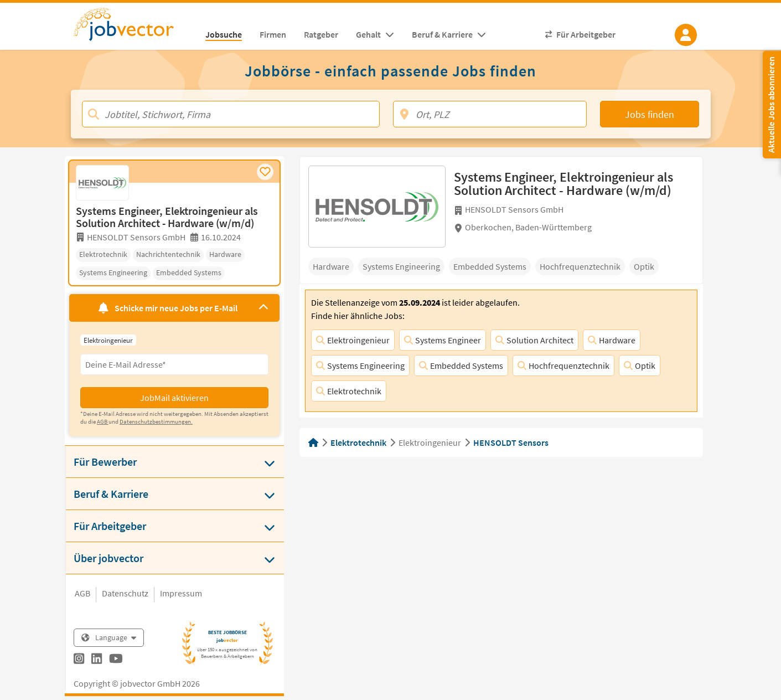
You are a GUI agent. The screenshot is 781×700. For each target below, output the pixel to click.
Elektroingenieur (353, 340)
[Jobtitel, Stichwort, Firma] (231, 114)
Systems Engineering (360, 366)
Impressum (181, 593)
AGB (82, 593)
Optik (640, 366)
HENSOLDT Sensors (511, 442)
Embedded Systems (461, 366)
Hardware (612, 340)
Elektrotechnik (349, 391)
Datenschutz (125, 593)
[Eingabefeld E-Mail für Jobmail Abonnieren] (174, 364)
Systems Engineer (443, 340)
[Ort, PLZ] (490, 114)
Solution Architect (534, 340)
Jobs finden (650, 114)
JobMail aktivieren (174, 398)
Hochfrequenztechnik (563, 366)
